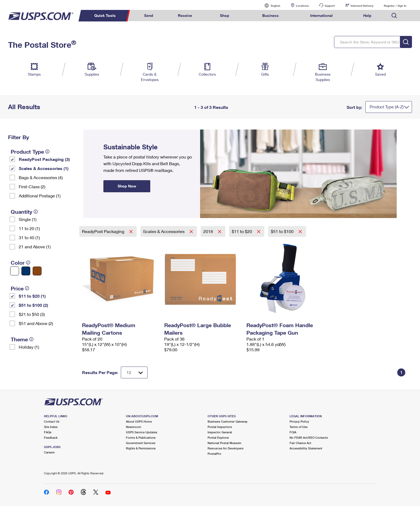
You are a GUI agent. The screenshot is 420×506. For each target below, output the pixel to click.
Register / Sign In (395, 6)
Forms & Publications (141, 437)
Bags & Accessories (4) (41, 177)
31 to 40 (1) (29, 237)
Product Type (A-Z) (387, 107)
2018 (209, 231)
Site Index (51, 427)
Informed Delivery (362, 6)
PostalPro (214, 454)
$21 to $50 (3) (32, 314)
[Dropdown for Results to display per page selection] (134, 372)
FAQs (48, 432)
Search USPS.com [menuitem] (394, 16)
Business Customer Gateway (228, 421)
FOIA (293, 432)
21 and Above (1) (35, 247)
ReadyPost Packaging (104, 231)
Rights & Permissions (141, 448)
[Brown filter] (37, 271)
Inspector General (220, 432)
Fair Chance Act (300, 443)
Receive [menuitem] (185, 15)
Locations (302, 6)
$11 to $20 (242, 231)
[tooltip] (47, 152)
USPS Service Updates (142, 432)
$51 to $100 (283, 231)
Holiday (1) (29, 347)
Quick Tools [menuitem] (105, 15)
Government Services (141, 443)
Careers (49, 452)
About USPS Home (139, 421)
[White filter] (15, 271)
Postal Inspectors (220, 427)
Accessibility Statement (306, 448)
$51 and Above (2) (36, 323)
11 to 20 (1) (29, 228)
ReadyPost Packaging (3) (44, 159)
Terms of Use (299, 427)
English (270, 5)
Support (330, 6)
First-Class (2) (32, 186)
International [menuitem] (321, 15)
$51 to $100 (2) (33, 305)
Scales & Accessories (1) (44, 168)
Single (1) (28, 219)
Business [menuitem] (271, 15)
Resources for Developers (226, 448)
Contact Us (52, 421)
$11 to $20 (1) (32, 296)
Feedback (51, 437)
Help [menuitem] (367, 15)
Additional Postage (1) (40, 196)
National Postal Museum (224, 443)
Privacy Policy (299, 421)
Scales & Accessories (164, 231)
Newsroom (134, 427)
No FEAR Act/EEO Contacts (309, 437)
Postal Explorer (218, 437)
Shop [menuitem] (225, 15)
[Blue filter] (26, 271)
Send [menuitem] (149, 15)
